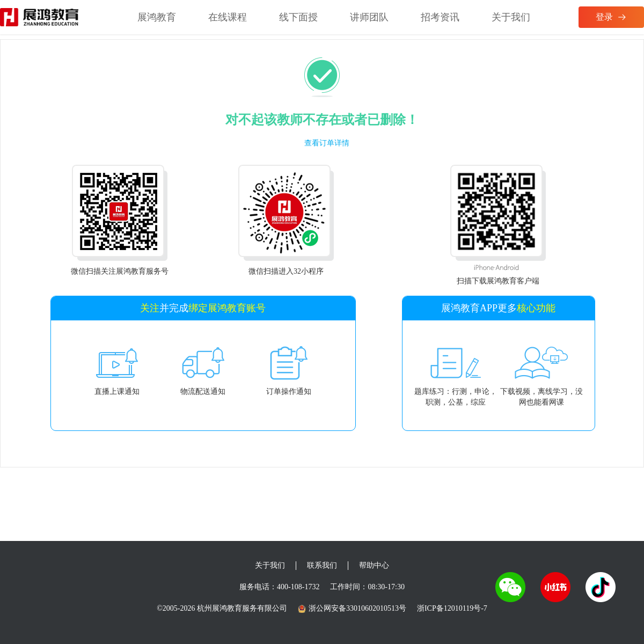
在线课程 (228, 17)
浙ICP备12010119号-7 (452, 608)
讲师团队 (369, 17)
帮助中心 (374, 565)
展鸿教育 (157, 17)
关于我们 (511, 17)
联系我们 (322, 565)
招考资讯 (440, 17)
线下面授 (298, 17)
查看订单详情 (327, 143)
